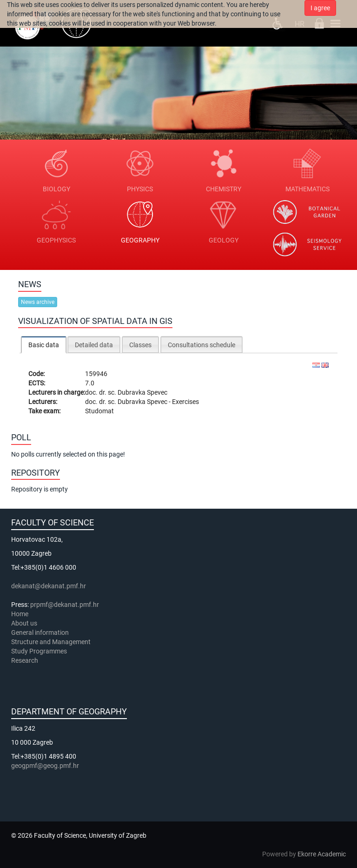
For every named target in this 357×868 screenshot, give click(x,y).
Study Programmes (39, 651)
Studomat (99, 411)
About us (25, 623)
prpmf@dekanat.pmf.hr (65, 605)
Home (20, 614)
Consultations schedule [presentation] (202, 345)
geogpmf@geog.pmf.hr (45, 766)
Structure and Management (51, 642)
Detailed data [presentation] (94, 345)
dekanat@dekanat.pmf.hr (49, 586)
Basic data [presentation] (44, 345)
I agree (320, 8)
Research (25, 660)
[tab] (44, 345)
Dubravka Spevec (142, 392)
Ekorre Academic (322, 854)
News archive (38, 302)
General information (40, 632)
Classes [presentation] (140, 345)
